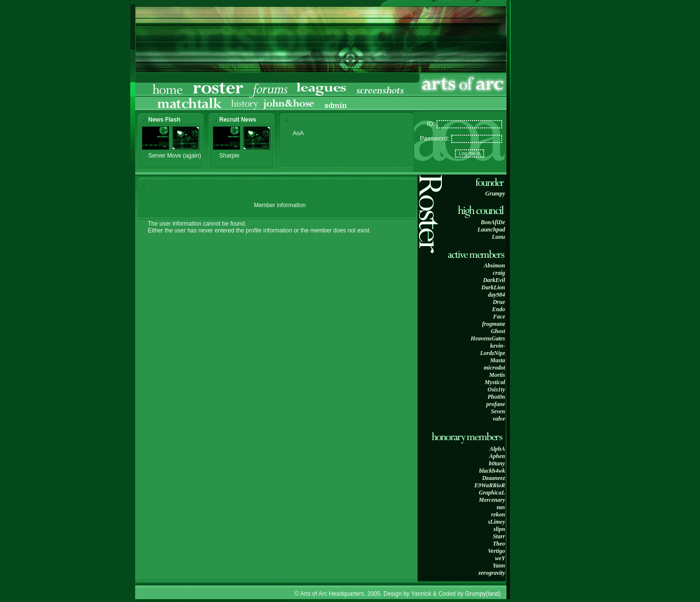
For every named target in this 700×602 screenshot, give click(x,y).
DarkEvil (494, 280)
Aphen (497, 456)
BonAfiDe (493, 222)
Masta (498, 360)
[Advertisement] (542, 153)
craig (499, 273)
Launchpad (491, 230)
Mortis (497, 375)
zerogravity (492, 573)
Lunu (499, 237)
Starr (499, 536)
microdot (494, 368)
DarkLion (493, 287)
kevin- (498, 346)
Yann (499, 566)
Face (499, 317)
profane (496, 404)
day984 (497, 295)
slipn (499, 529)
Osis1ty (496, 390)
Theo (499, 544)
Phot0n (496, 397)
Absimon (494, 266)
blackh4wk (492, 471)
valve (499, 419)
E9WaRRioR (490, 485)
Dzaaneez (494, 478)
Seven (498, 411)
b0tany (497, 463)
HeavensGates (488, 338)
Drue (499, 302)
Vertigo (497, 551)
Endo (499, 309)
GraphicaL (492, 493)
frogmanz (494, 324)
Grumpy (495, 194)
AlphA (497, 449)
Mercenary (492, 500)
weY (500, 558)
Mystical (495, 382)
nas (501, 507)
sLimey (497, 522)
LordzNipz (493, 353)
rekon (498, 514)
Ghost (498, 331)
